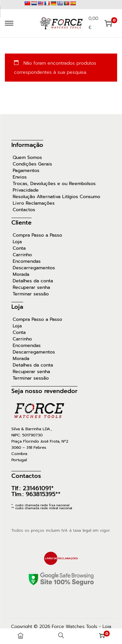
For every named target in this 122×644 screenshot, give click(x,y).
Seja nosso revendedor (44, 391)
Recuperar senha (31, 288)
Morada (21, 275)
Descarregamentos (34, 268)
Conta (19, 248)
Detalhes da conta (33, 281)
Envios (20, 177)
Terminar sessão (31, 294)
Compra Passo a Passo (37, 235)
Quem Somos (27, 158)
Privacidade (26, 190)
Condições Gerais (32, 164)
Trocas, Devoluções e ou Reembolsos (54, 184)
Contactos (24, 210)
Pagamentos (26, 171)
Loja (17, 242)
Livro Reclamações (34, 203)
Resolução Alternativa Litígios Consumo (56, 197)
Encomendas (27, 261)
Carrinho (22, 255)
